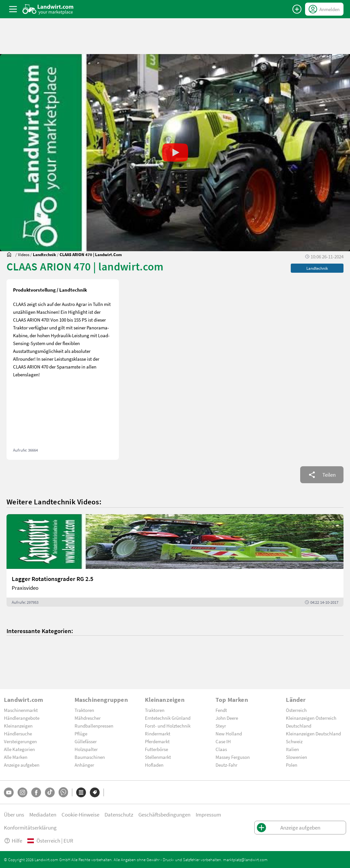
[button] (175, 153)
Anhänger (84, 765)
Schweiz (294, 741)
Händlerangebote (22, 718)
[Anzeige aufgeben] (297, 9)
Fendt (221, 710)
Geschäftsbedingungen (164, 814)
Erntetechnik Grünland (168, 718)
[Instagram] (22, 792)
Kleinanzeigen (18, 726)
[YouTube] (9, 792)
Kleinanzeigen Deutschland (313, 733)
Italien (292, 749)
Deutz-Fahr (226, 765)
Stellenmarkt (158, 757)
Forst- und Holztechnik (168, 726)
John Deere (227, 718)
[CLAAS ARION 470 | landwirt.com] (91, 254)
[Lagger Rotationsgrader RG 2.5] (175, 560)
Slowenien (296, 757)
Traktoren (84, 710)
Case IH (223, 741)
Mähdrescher (88, 718)
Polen (292, 765)
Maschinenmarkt (21, 710)
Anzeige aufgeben (22, 765)
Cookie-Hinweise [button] (80, 814)
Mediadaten (43, 814)
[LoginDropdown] (324, 9)
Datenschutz (119, 814)
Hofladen (154, 765)
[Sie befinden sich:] (11, 254)
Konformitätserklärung (30, 827)
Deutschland (299, 726)
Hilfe (13, 840)
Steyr (221, 726)
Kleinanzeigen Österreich (311, 718)
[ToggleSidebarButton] (13, 9)
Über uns (14, 814)
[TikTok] (50, 792)
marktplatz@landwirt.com (245, 860)
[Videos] (24, 254)
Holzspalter (86, 749)
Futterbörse (156, 749)
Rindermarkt (158, 733)
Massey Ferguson (233, 757)
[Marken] (95, 792)
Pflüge (81, 733)
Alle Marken (16, 757)
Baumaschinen (90, 757)
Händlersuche (18, 733)
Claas (221, 749)
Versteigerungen (20, 741)
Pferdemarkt (157, 741)
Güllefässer (86, 741)
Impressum (208, 814)
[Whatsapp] (63, 792)
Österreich (296, 710)
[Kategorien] (81, 792)
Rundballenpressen (94, 726)
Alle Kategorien (19, 749)
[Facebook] (36, 792)
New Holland (229, 733)
